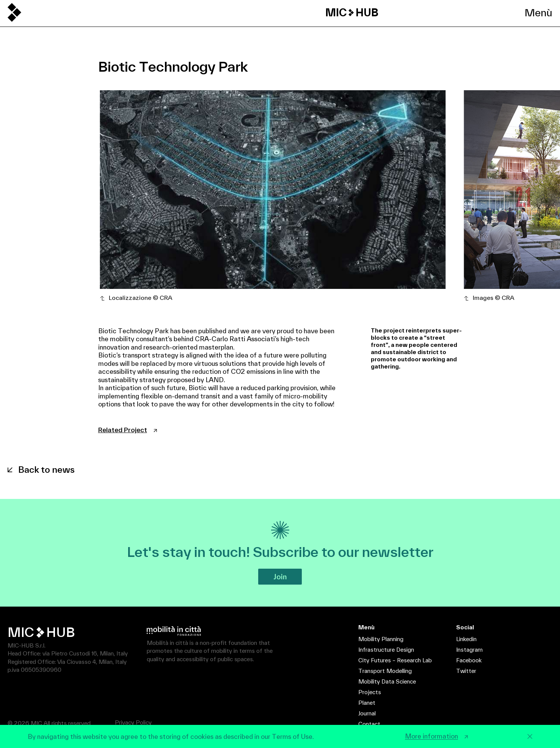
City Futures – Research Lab (395, 660)
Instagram (469, 650)
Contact (369, 724)
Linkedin (466, 639)
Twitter (466, 671)
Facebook (469, 660)
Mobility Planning (381, 639)
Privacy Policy (133, 722)
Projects (370, 692)
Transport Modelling (385, 671)
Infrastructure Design (386, 650)
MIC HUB (352, 13)
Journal (367, 713)
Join (280, 577)
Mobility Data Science (387, 681)
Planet (367, 703)
